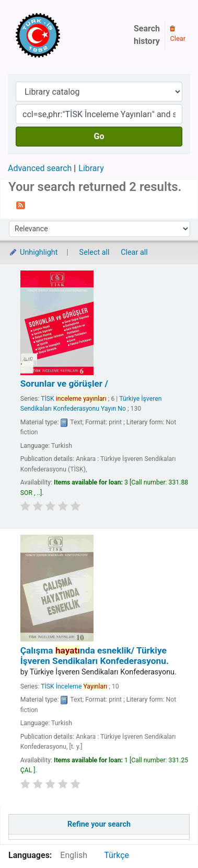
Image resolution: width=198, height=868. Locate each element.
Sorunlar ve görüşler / (64, 384)
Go (99, 136)
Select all (95, 252)
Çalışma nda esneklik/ (95, 656)
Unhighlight (33, 252)
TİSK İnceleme (74, 686)
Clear (178, 34)
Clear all (134, 252)
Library (91, 168)
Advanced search (40, 168)
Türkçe (117, 855)
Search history (147, 35)
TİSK (74, 399)
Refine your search (99, 824)
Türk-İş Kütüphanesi (68, 35)
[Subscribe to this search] (21, 205)
